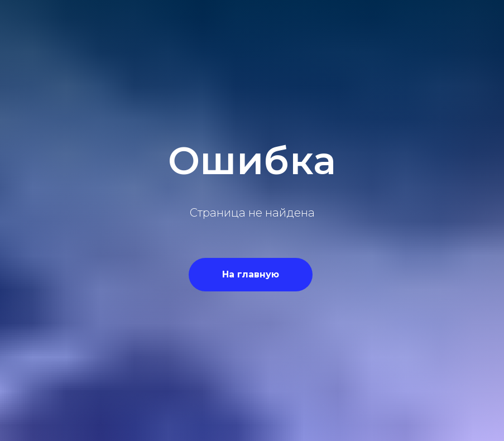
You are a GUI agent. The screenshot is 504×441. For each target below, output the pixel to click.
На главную (251, 274)
